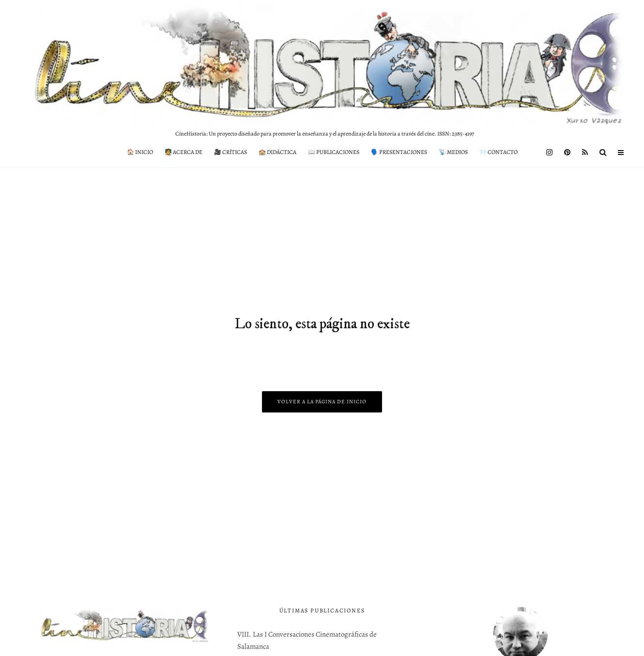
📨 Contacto (498, 152)
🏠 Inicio (140, 152)
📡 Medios (453, 152)
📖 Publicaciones (334, 152)
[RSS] (585, 153)
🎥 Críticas (230, 152)
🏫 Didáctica (277, 152)
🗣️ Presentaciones (399, 152)
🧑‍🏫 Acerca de (184, 152)
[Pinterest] (567, 153)
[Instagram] (549, 153)
